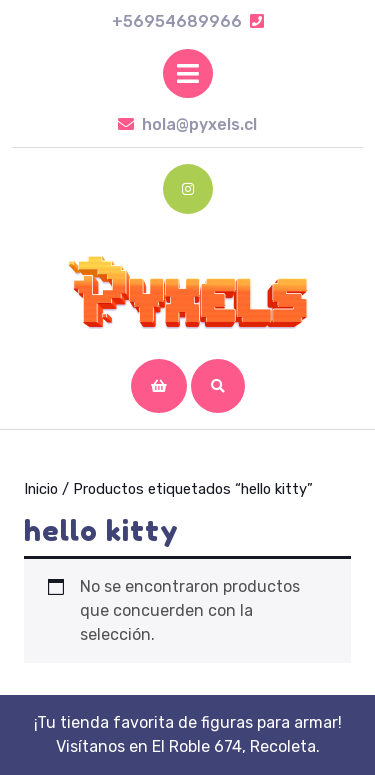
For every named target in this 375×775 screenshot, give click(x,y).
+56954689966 (188, 21)
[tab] (188, 73)
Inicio (41, 489)
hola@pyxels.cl (187, 124)
